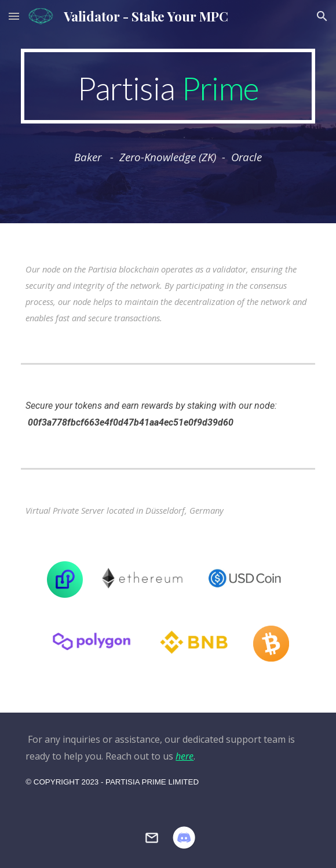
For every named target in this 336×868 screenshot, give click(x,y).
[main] (168, 86)
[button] (14, 16)
